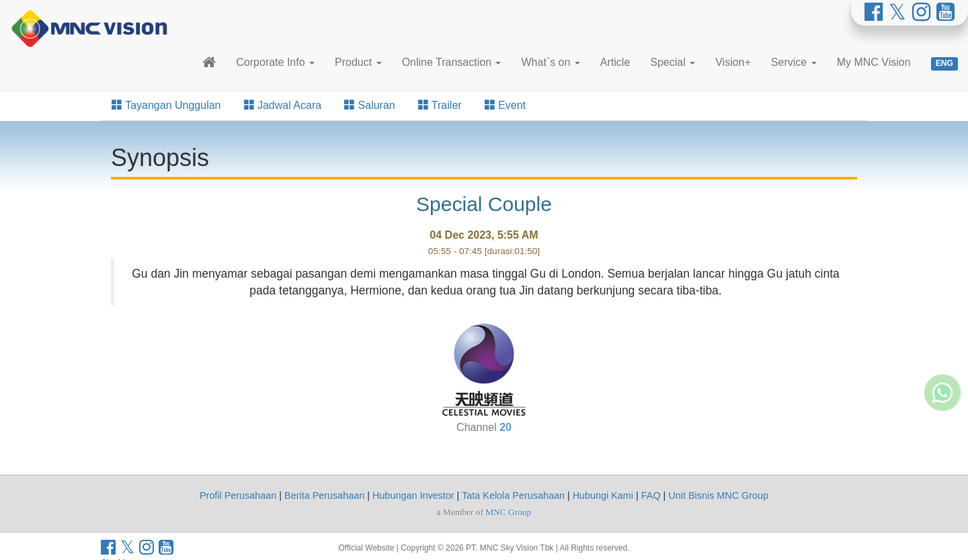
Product (358, 62)
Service (794, 62)
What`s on (550, 62)
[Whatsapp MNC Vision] (942, 356)
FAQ (651, 495)
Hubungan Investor (413, 495)
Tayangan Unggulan (166, 105)
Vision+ (733, 62)
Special (673, 62)
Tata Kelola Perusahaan (513, 495)
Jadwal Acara (283, 105)
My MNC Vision (874, 62)
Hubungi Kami (603, 495)
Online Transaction (452, 62)
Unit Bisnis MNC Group (718, 495)
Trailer (440, 105)
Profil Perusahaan (238, 495)
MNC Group (508, 512)
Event (505, 105)
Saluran (370, 105)
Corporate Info (275, 62)
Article (615, 62)
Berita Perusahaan (324, 495)
